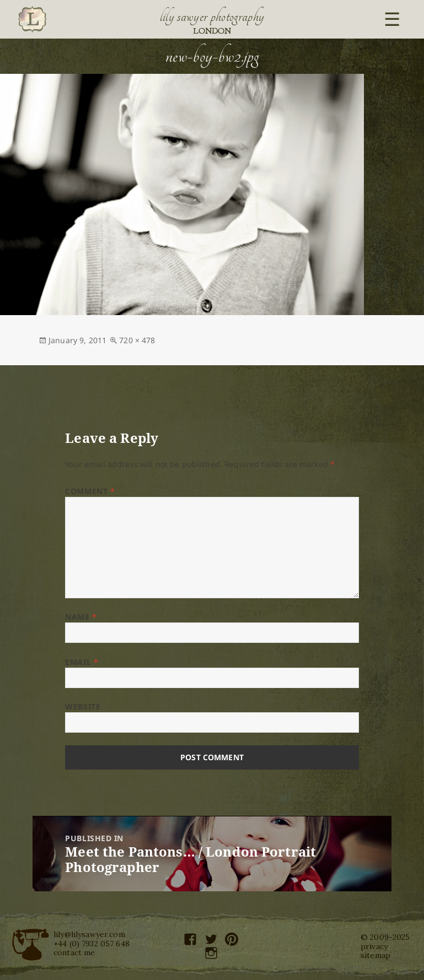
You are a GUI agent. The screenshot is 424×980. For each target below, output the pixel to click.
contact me (74, 952)
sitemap (375, 955)
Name (81, 617)
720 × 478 (137, 340)
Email (82, 662)
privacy (374, 946)
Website (83, 706)
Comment (90, 491)
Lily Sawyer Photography (212, 17)
